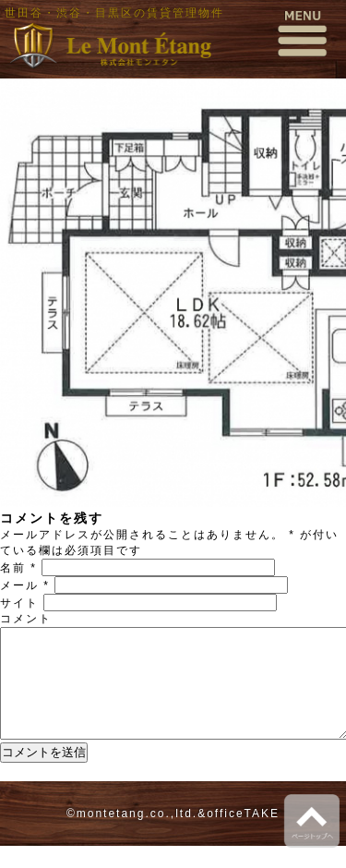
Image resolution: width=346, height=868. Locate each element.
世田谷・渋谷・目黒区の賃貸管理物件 (114, 13)
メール (25, 585)
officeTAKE (243, 836)
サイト (19, 603)
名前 (18, 568)
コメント (26, 619)
